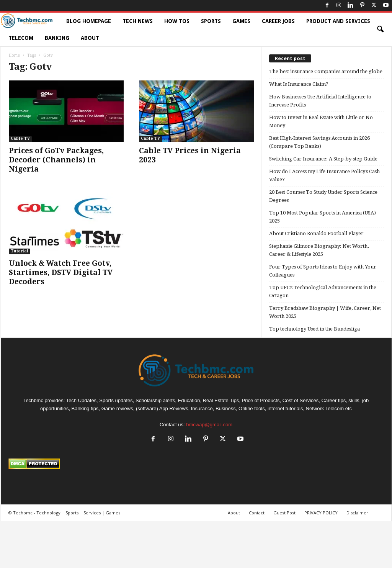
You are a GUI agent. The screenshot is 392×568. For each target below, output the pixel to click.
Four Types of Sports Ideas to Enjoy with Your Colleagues (323, 271)
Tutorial (20, 251)
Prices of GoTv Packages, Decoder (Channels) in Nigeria (56, 160)
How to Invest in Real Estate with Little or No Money (321, 121)
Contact (257, 513)
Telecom (21, 38)
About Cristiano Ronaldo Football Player (316, 233)
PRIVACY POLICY (321, 513)
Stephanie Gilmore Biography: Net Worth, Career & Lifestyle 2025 (319, 250)
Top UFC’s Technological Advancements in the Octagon (323, 291)
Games (241, 21)
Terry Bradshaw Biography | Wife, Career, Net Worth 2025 (325, 312)
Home (14, 55)
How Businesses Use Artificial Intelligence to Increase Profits (320, 101)
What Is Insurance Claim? (299, 84)
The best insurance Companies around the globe (326, 71)
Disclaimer (357, 513)
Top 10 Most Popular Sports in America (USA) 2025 (323, 217)
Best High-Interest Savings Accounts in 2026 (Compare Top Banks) (319, 142)
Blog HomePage (89, 21)
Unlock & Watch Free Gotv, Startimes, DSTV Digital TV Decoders (61, 273)
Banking (57, 38)
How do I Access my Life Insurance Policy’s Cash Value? (324, 175)
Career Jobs (278, 21)
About (90, 38)
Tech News (138, 21)
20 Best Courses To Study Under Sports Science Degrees (323, 196)
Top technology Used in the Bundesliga (314, 329)
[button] (380, 29)
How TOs (177, 21)
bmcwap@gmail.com (209, 425)
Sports (211, 21)
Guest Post (284, 513)
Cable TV (20, 138)
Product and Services (338, 21)
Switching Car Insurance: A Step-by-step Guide (323, 159)
